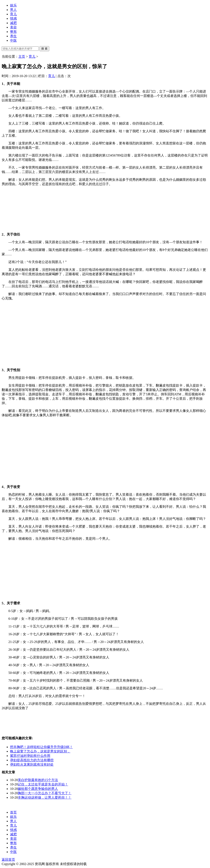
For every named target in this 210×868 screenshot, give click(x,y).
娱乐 (13, 5)
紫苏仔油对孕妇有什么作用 (30, 756)
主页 (22, 57)
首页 (13, 812)
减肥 (13, 23)
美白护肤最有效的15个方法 (38, 780)
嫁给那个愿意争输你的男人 (38, 789)
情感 (13, 18)
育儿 (13, 14)
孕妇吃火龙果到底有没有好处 (32, 764)
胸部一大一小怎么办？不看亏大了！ (45, 793)
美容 (13, 27)
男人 (13, 10)
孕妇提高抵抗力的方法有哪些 (32, 760)
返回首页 (8, 860)
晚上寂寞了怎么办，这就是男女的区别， (40, 751)
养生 (13, 36)
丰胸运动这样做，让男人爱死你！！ (45, 797)
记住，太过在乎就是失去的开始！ (43, 784)
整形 (13, 32)
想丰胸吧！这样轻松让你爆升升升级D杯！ (41, 747)
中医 (13, 40)
